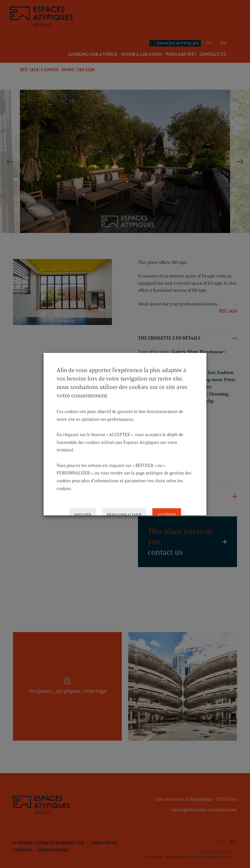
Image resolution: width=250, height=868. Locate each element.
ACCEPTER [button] (167, 513)
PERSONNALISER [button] (124, 513)
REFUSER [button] (83, 513)
